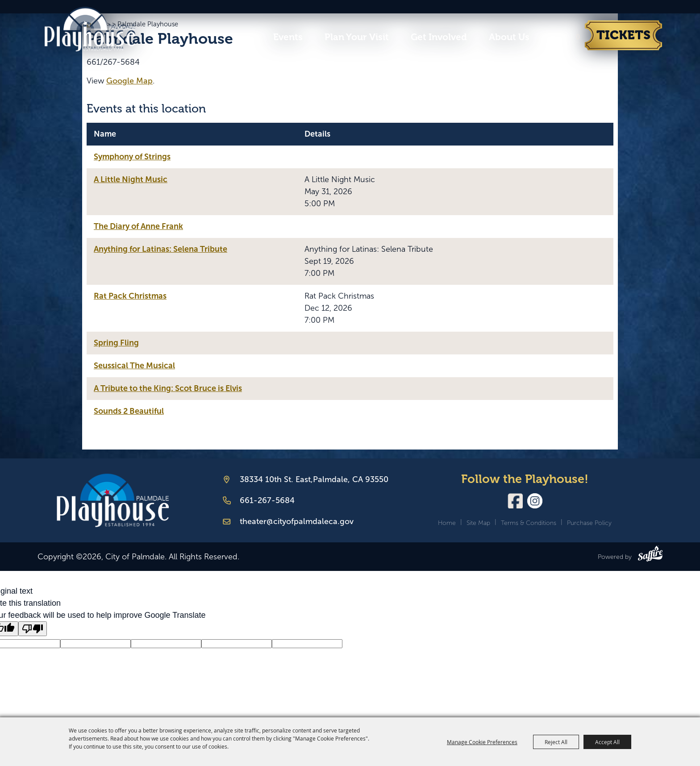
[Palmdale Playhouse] (113, 501)
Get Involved (439, 37)
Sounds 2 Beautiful (129, 411)
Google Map (129, 81)
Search (548, 37)
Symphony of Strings (132, 157)
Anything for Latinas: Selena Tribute (160, 249)
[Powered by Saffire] (650, 555)
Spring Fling (116, 343)
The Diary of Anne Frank (138, 226)
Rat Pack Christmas (130, 296)
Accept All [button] (607, 742)
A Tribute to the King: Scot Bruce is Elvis (168, 388)
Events (288, 37)
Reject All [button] (556, 742)
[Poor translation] (33, 629)
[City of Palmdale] (97, 29)
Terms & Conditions (529, 523)
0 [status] (578, 37)
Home (447, 523)
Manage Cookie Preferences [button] (482, 742)
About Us (509, 37)
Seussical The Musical (134, 366)
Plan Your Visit (357, 37)
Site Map (478, 523)
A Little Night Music (131, 179)
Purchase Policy (589, 523)
